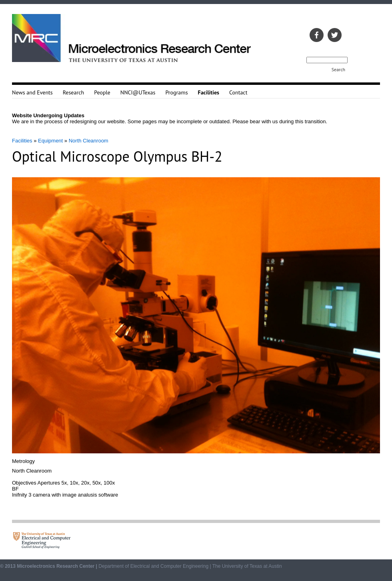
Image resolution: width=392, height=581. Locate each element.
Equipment (50, 141)
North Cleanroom (89, 141)
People (102, 92)
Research (73, 92)
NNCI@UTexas (138, 92)
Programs (176, 92)
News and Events (32, 92)
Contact (238, 92)
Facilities (22, 141)
